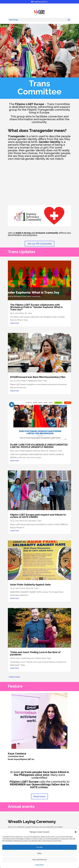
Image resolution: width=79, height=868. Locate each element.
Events (23, 588)
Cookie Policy (40, 865)
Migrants (29, 451)
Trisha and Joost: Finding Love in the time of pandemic (35, 653)
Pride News (32, 521)
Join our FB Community (39, 244)
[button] (76, 832)
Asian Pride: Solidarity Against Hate (30, 585)
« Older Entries (14, 677)
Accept (39, 847)
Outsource (53, 451)
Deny (39, 853)
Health (22, 451)
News (22, 313)
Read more (39, 796)
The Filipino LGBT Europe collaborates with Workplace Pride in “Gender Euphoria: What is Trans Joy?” (36, 307)
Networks (37, 451)
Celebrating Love (28, 658)
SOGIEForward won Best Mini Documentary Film (38, 377)
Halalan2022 (32, 381)
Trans (30, 313)
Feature (24, 381)
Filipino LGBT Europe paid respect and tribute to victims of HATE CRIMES (38, 516)
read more (14, 323)
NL (26, 313)
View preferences (39, 860)
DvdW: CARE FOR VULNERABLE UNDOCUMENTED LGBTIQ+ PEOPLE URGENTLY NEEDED (39, 446)
